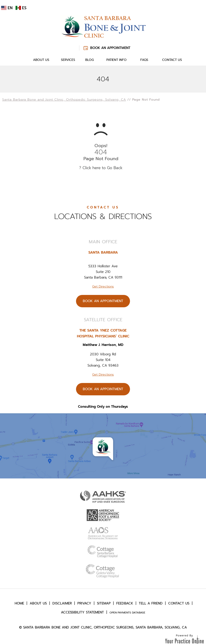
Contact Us (172, 60)
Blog (90, 60)
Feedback (125, 603)
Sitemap (104, 603)
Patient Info (116, 60)
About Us (41, 60)
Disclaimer (62, 603)
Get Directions (103, 287)
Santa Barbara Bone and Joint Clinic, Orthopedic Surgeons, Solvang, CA (64, 100)
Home (22, 60)
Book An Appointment (110, 48)
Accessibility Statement (82, 612)
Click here (92, 168)
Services (68, 60)
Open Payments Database (127, 613)
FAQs (144, 60)
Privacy (84, 603)
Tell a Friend (151, 603)
